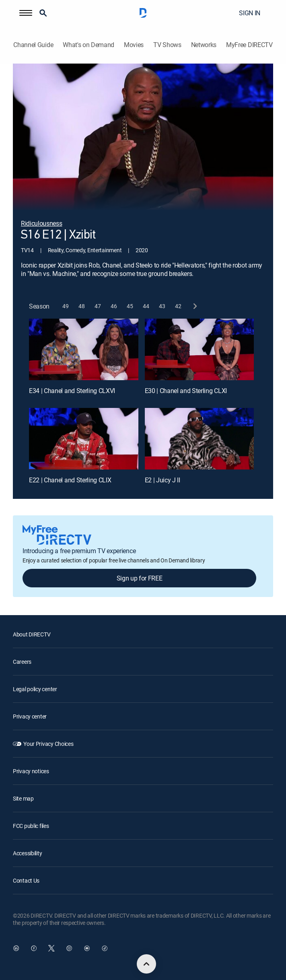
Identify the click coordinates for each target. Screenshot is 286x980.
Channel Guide (33, 45)
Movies (134, 45)
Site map (23, 798)
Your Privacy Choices (48, 744)
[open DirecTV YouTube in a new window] (87, 948)
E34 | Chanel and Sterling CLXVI (72, 391)
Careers (22, 662)
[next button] (194, 306)
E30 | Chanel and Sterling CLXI (186, 391)
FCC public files (31, 826)
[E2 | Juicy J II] (200, 439)
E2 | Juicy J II (163, 480)
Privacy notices (31, 771)
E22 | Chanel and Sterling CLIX (70, 480)
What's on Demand (88, 45)
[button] (26, 13)
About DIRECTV (32, 634)
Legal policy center (35, 689)
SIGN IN (250, 13)
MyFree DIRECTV (249, 45)
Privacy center (30, 716)
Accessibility (27, 853)
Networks (204, 45)
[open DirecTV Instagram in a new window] (69, 948)
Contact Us (26, 880)
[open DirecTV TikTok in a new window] (105, 948)
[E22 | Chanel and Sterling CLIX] (84, 439)
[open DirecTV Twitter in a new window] (51, 948)
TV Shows (167, 45)
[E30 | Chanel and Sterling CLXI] (200, 349)
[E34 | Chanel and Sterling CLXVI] (84, 349)
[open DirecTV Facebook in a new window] (34, 948)
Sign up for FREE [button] (140, 578)
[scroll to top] (146, 964)
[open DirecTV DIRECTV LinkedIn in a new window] (16, 948)
